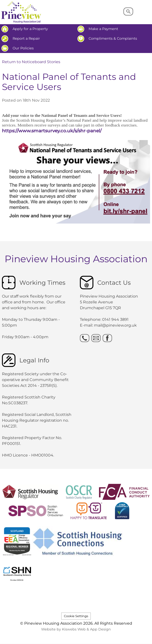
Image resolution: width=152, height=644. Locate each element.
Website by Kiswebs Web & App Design (76, 629)
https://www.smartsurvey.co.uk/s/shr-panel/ (52, 131)
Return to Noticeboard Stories (31, 62)
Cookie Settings (76, 616)
